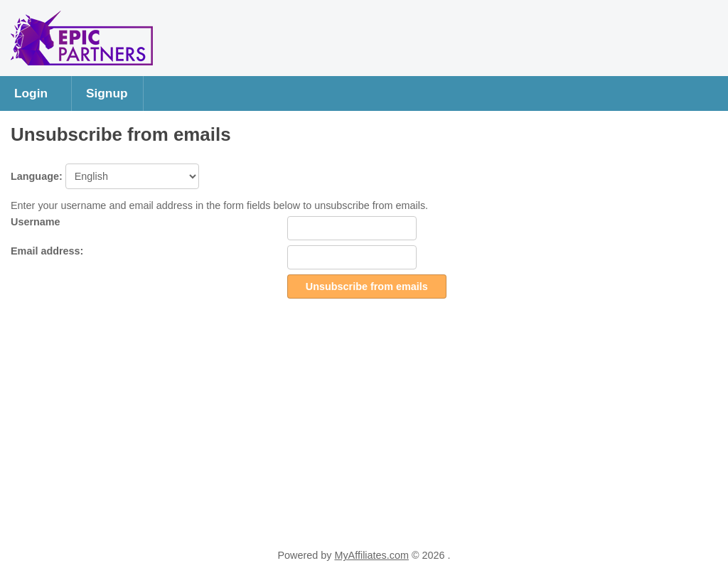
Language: (105, 176)
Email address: (47, 251)
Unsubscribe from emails (367, 286)
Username (36, 222)
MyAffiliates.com (371, 555)
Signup (107, 93)
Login (31, 93)
